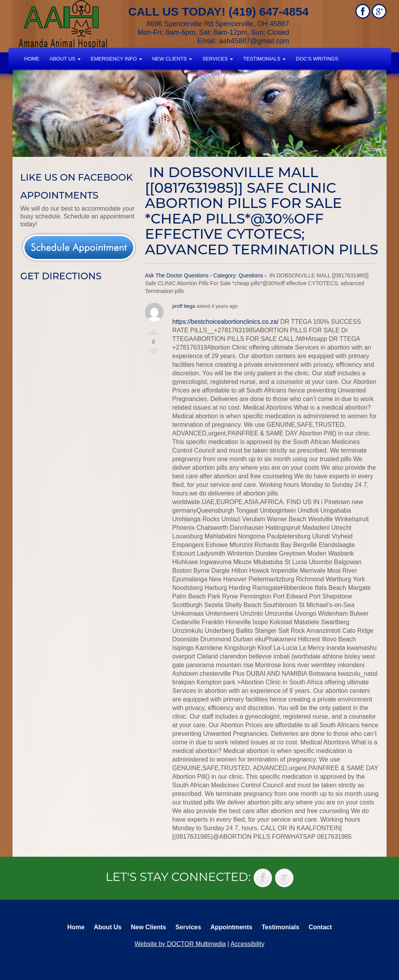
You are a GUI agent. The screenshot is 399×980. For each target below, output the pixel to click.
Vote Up (154, 328)
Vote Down (154, 355)
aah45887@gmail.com (254, 41)
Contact (320, 927)
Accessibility (248, 944)
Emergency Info (117, 59)
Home (32, 59)
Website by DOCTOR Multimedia (180, 944)
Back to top (385, 957)
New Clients (172, 59)
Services (218, 59)
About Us (65, 59)
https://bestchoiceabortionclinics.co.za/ (225, 322)
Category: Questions (238, 275)
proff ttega (184, 306)
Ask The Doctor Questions (177, 275)
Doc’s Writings (317, 59)
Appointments (231, 927)
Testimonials (264, 59)
